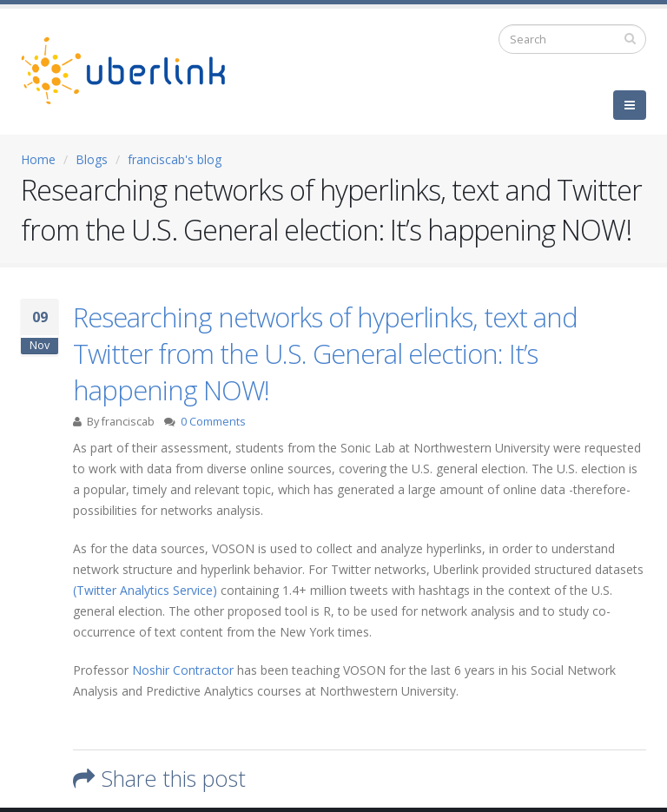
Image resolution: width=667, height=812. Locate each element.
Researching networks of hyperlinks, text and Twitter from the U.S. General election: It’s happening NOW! (325, 353)
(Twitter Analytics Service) (145, 590)
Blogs (92, 159)
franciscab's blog (175, 159)
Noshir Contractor (183, 670)
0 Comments (213, 422)
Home (38, 159)
